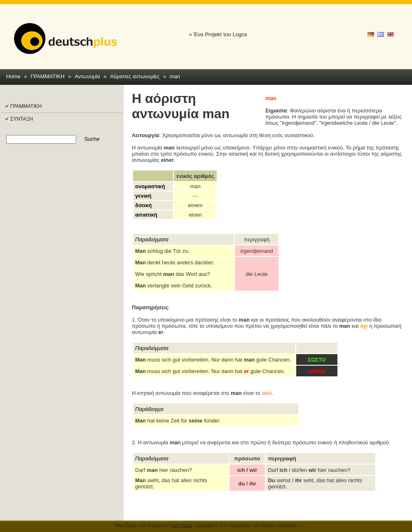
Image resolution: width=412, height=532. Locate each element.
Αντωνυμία (87, 76)
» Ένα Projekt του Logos (218, 34)
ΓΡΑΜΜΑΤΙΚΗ (48, 76)
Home (13, 76)
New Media (182, 526)
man (175, 76)
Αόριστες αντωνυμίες (135, 76)
